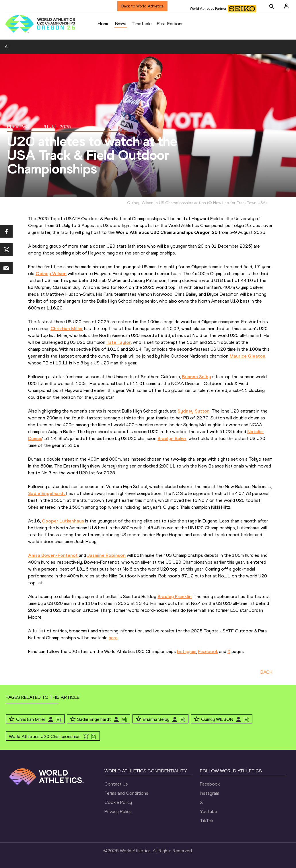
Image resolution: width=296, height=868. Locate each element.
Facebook (208, 651)
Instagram (187, 651)
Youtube (209, 811)
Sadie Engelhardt (94, 719)
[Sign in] (286, 6)
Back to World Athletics (142, 6)
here (113, 638)
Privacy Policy (118, 811)
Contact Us (116, 784)
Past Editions (170, 24)
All (7, 47)
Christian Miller (31, 719)
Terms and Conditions (126, 793)
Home (104, 24)
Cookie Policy (118, 802)
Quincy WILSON (217, 719)
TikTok (207, 821)
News (121, 23)
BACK (266, 672)
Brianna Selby (156, 719)
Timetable (142, 24)
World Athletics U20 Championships (45, 736)
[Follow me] (12, 719)
